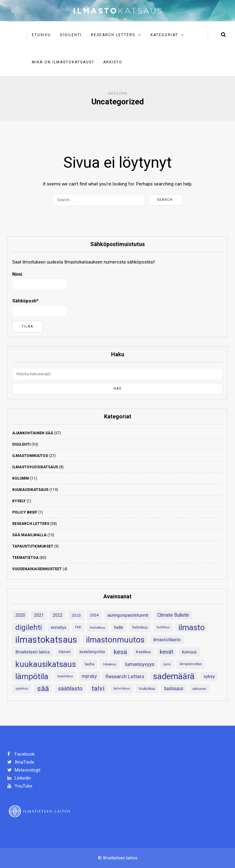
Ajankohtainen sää (33, 433)
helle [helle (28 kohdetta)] (119, 627)
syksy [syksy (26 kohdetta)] (209, 676)
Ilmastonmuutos (30, 456)
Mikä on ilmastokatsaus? (63, 62)
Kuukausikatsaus (30, 490)
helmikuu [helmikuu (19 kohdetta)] (140, 627)
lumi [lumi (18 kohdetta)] (167, 664)
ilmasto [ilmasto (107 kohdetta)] (192, 627)
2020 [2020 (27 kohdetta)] (20, 615)
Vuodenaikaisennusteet (37, 569)
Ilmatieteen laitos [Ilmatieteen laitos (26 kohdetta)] (33, 652)
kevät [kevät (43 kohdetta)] (166, 652)
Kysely (19, 501)
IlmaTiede (21, 762)
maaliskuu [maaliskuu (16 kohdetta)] (65, 676)
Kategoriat (164, 35)
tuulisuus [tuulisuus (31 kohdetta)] (174, 688)
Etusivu (41, 35)
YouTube (20, 786)
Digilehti (71, 35)
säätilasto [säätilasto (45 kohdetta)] (70, 688)
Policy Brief (25, 512)
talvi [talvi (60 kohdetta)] (98, 688)
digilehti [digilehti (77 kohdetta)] (29, 627)
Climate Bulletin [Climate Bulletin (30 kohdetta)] (173, 615)
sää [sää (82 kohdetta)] (43, 688)
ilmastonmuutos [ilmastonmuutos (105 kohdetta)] (115, 640)
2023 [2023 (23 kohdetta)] (76, 615)
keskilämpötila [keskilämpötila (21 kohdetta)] (92, 652)
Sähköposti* (40, 307)
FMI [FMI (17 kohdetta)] (78, 627)
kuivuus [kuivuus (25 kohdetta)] (189, 652)
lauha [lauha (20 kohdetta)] (90, 664)
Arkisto (113, 62)
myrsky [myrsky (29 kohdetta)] (89, 676)
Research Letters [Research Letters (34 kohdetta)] (125, 676)
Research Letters (113, 35)
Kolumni (21, 478)
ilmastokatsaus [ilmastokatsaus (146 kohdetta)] (46, 640)
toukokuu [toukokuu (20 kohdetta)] (147, 688)
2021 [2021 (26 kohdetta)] (39, 615)
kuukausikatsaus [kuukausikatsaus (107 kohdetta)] (46, 664)
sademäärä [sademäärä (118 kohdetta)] (174, 676)
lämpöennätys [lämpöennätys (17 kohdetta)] (191, 664)
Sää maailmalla (29, 535)
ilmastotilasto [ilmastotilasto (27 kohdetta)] (167, 640)
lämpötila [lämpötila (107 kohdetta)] (32, 676)
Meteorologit (24, 770)
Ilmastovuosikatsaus (35, 467)
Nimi (40, 281)
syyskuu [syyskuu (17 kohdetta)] (22, 688)
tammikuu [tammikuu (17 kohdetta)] (122, 688)
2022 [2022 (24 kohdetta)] (58, 615)
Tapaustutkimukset (33, 546)
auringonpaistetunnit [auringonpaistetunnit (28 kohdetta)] (128, 615)
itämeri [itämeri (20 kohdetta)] (65, 652)
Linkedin (19, 778)
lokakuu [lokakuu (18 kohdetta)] (110, 664)
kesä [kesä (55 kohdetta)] (120, 652)
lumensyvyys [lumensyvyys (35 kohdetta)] (140, 664)
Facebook (21, 754)
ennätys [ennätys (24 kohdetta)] (59, 627)
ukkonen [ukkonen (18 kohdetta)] (199, 689)
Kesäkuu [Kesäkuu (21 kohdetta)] (143, 652)
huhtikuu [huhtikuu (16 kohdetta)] (163, 627)
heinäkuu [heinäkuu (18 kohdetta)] (98, 627)
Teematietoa (25, 558)
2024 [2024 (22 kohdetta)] (94, 615)
